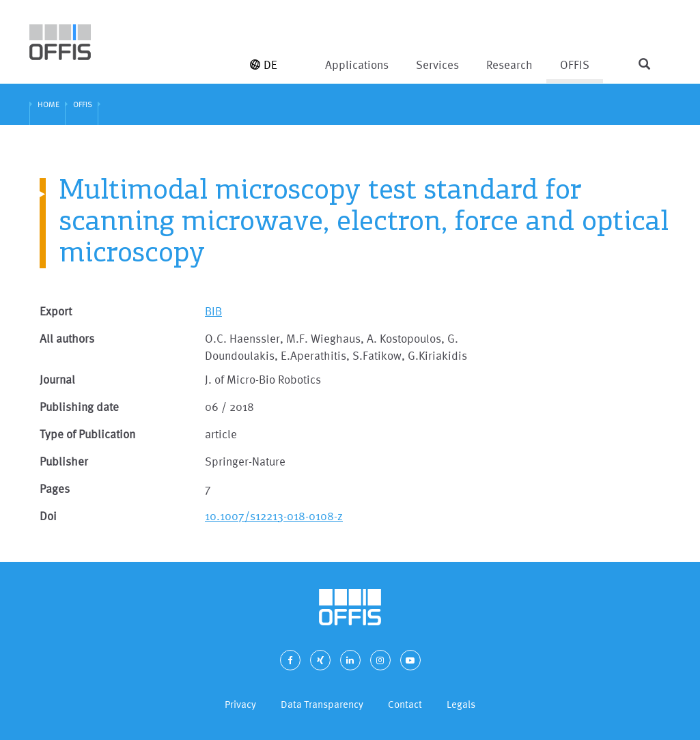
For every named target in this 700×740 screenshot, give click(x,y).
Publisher (64, 461)
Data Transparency (322, 704)
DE (264, 65)
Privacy (240, 704)
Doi (48, 516)
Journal (57, 379)
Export (56, 311)
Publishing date (79, 407)
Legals (461, 704)
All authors (67, 338)
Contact (405, 704)
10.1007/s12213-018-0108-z (274, 516)
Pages (55, 488)
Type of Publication (87, 434)
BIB (213, 311)
